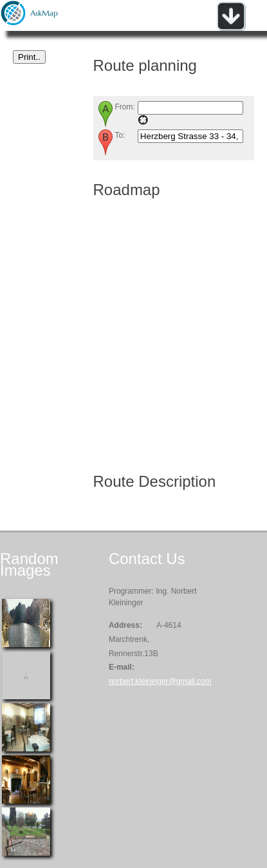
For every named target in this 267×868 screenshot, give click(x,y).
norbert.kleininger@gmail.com (160, 681)
